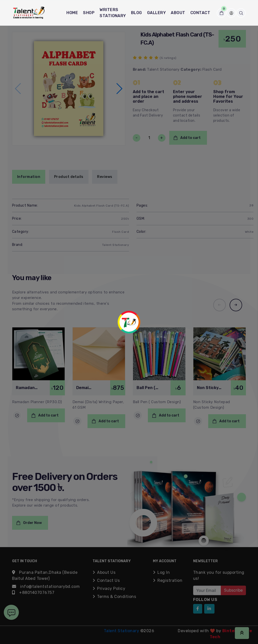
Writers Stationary (113, 13)
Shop (89, 13)
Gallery (156, 13)
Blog (137, 13)
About (178, 13)
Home (72, 13)
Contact (200, 13)
